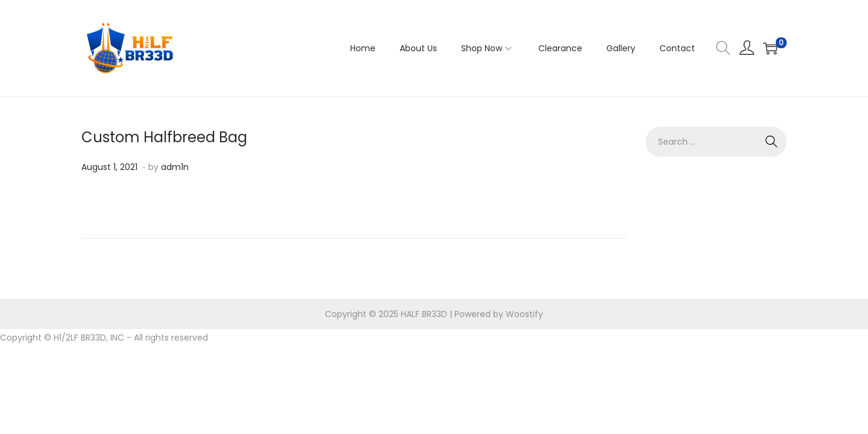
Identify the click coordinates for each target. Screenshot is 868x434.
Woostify (524, 314)
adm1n (175, 167)
